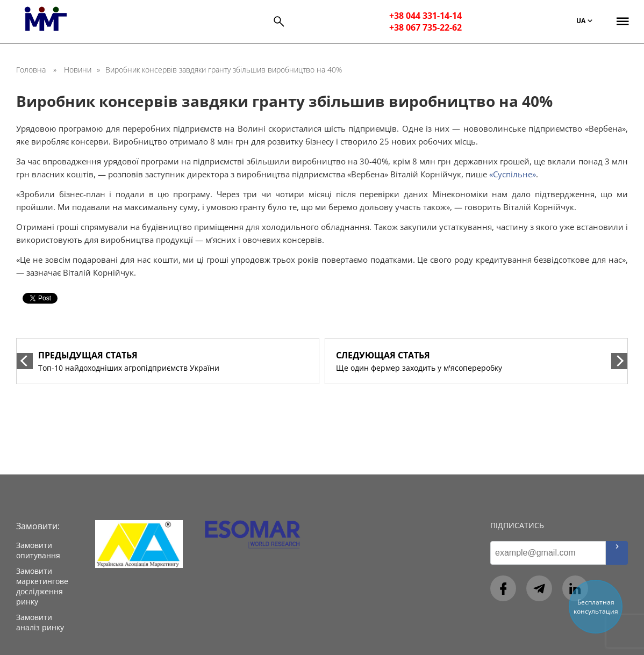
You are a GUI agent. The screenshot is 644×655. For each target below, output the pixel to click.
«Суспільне (511, 174)
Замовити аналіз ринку (40, 622)
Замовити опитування (38, 550)
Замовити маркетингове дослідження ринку (42, 586)
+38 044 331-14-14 (425, 16)
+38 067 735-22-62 (425, 27)
